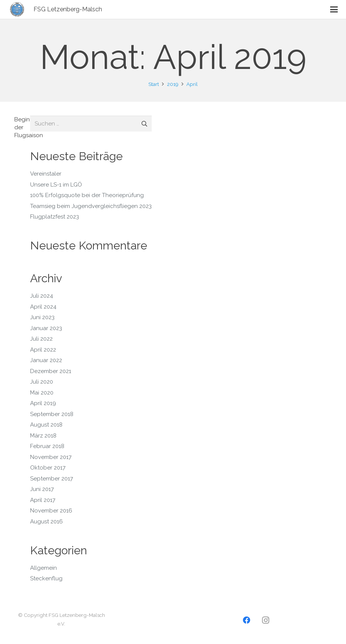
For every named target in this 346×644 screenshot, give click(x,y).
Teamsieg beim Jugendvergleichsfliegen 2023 (91, 206)
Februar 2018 (47, 446)
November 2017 (51, 457)
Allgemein (43, 568)
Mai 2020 (42, 393)
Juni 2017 (42, 489)
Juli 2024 (42, 296)
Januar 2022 (46, 360)
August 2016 (46, 522)
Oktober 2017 (48, 468)
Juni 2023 (42, 317)
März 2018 (43, 436)
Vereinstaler (46, 174)
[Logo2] (17, 9)
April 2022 (43, 350)
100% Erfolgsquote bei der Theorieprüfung (87, 195)
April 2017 (43, 500)
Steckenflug (46, 578)
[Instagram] (265, 620)
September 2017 (52, 479)
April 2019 (43, 403)
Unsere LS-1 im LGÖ (56, 185)
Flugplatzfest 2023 (55, 217)
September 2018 (52, 414)
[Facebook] (247, 620)
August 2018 (46, 425)
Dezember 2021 (51, 371)
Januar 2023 (46, 328)
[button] (334, 9)
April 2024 (43, 307)
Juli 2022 (41, 339)
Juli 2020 (42, 382)
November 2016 (51, 511)
